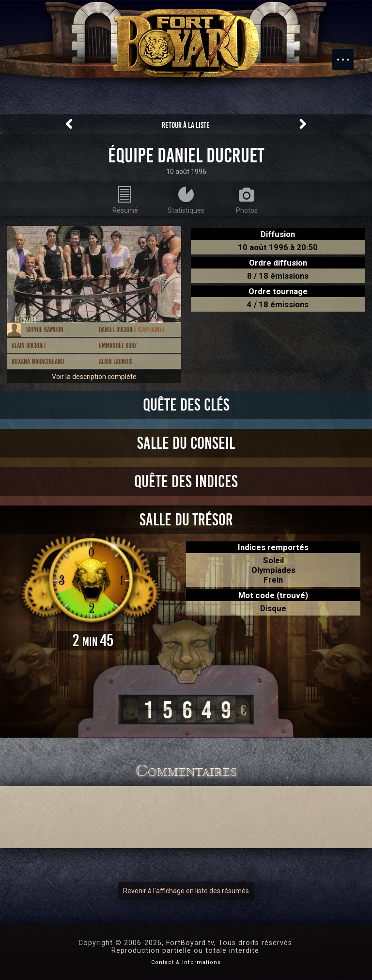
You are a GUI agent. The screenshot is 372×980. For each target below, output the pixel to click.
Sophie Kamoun (45, 330)
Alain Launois (116, 362)
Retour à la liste (186, 125)
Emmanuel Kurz (118, 346)
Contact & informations (186, 962)
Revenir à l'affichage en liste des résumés (186, 891)
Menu (348, 55)
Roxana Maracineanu (38, 362)
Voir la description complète (94, 377)
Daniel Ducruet (132, 330)
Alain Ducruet (29, 346)
